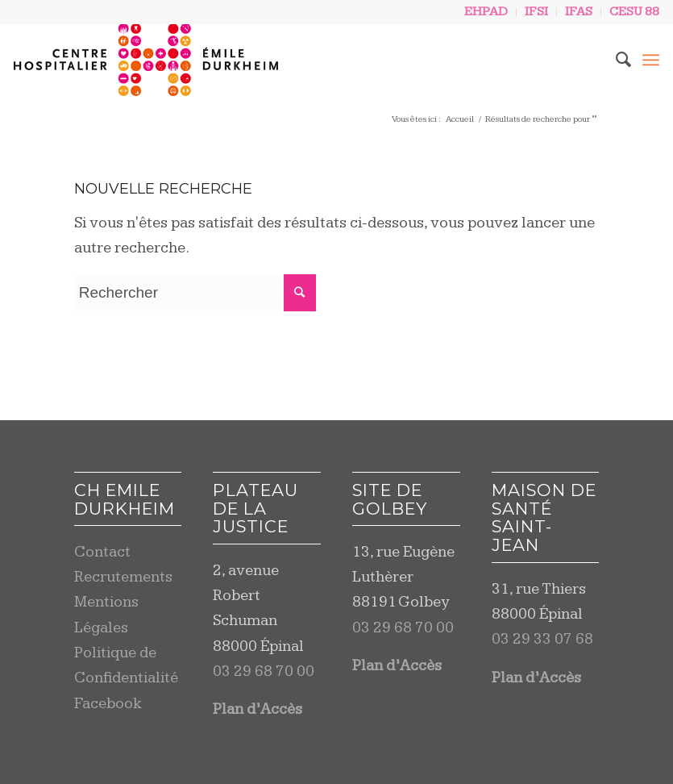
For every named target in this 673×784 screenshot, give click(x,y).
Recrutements (123, 577)
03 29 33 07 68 (542, 639)
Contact (102, 552)
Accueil (460, 119)
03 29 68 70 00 (264, 671)
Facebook (108, 704)
